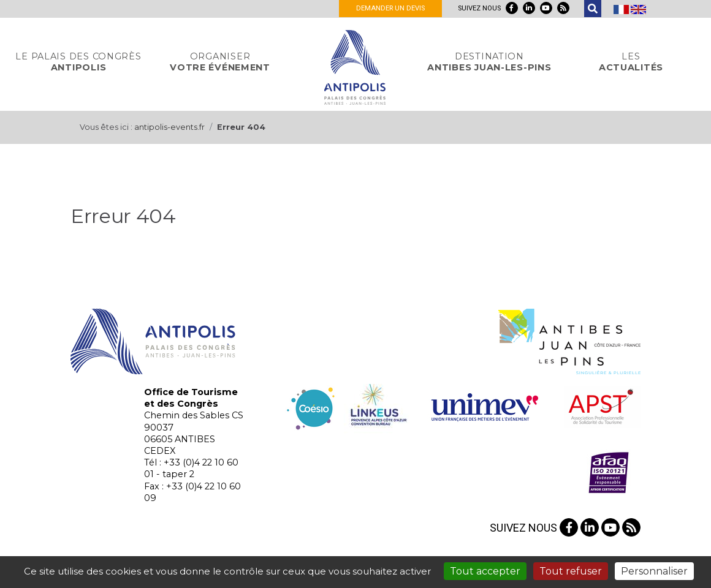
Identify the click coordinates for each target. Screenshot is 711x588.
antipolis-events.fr (169, 127)
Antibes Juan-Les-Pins (489, 62)
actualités (631, 62)
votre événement (220, 62)
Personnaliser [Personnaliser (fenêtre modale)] (654, 571)
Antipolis (78, 62)
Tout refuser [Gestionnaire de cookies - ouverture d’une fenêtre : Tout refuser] (571, 571)
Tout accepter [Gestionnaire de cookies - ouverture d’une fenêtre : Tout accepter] (485, 571)
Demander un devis (390, 8)
